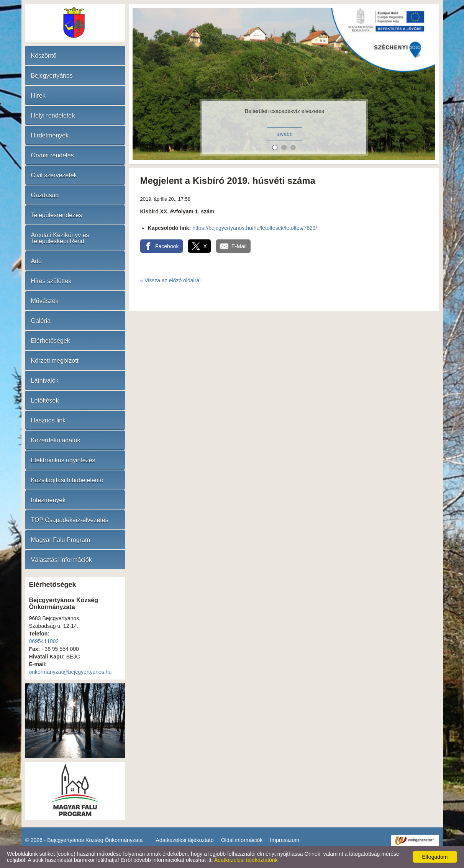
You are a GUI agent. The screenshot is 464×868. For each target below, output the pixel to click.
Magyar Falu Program (61, 540)
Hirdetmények (50, 135)
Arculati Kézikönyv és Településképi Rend (60, 238)
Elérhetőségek (51, 341)
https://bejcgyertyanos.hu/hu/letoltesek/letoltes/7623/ (255, 228)
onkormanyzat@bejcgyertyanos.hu (71, 672)
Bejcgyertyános (52, 76)
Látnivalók (45, 381)
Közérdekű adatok (56, 440)
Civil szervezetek (54, 175)
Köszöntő (44, 56)
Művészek (45, 301)
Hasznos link (48, 420)
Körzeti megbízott (55, 361)
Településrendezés (57, 215)
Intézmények (48, 500)
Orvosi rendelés (52, 155)
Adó (36, 261)
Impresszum (285, 840)
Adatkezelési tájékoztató (185, 840)
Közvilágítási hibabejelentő (67, 480)
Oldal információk (242, 840)
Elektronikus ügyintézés (63, 460)
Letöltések (45, 400)
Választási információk (61, 560)
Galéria (41, 321)
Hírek (38, 96)
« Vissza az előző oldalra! (171, 280)
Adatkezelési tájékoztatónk (246, 860)
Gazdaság (45, 195)
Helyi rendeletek (53, 115)
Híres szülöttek (51, 281)
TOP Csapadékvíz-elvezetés (70, 520)
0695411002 (44, 641)
